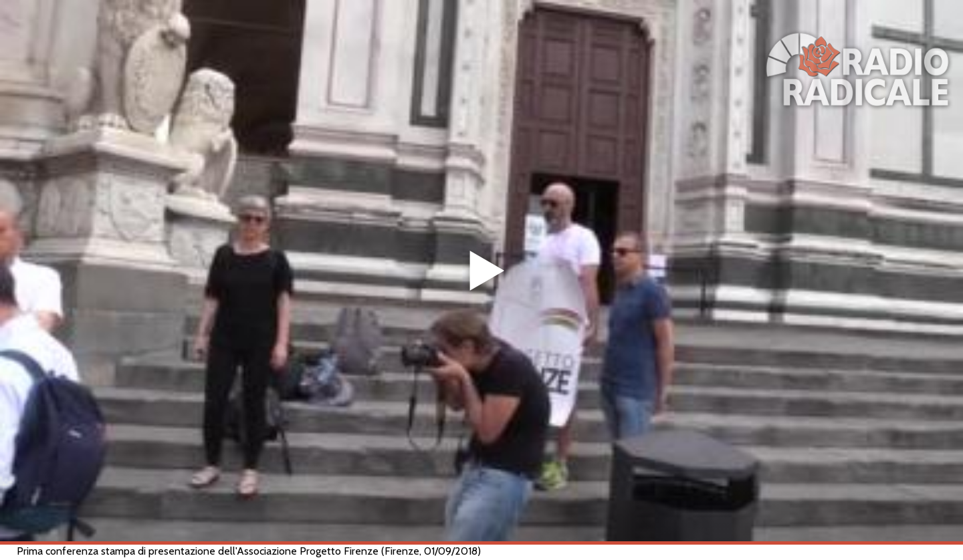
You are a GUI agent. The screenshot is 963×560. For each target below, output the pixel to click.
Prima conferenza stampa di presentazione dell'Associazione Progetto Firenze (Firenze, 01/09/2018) (249, 551)
